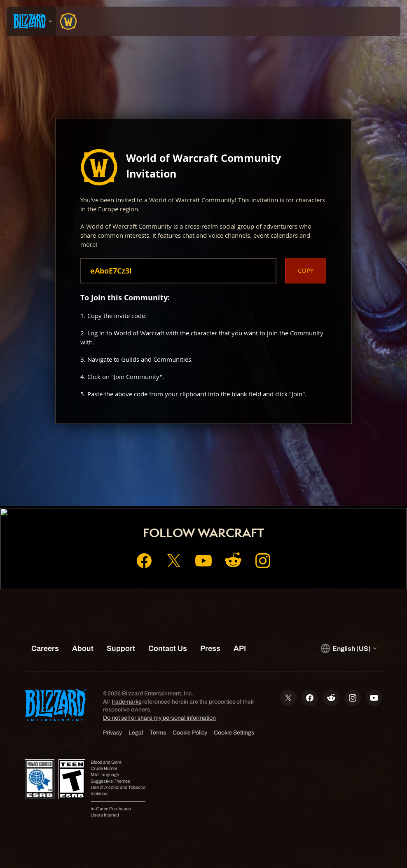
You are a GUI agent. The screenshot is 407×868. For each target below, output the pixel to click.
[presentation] (31, 21)
